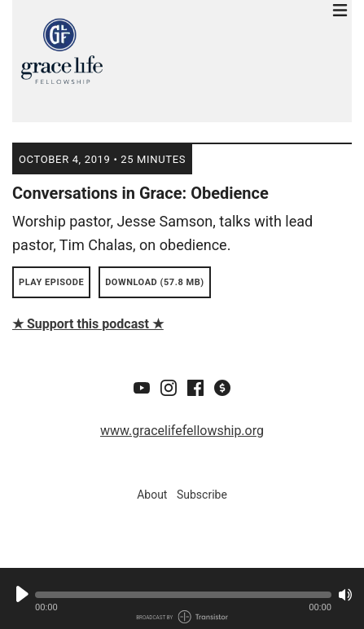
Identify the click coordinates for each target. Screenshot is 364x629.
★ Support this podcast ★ (88, 324)
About (152, 495)
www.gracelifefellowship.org (182, 431)
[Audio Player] (182, 598)
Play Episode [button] (51, 282)
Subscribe (202, 495)
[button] (183, 595)
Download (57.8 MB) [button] (155, 282)
